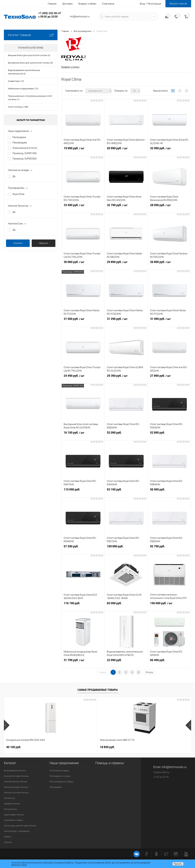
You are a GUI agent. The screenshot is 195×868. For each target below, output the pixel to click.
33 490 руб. (83, 209)
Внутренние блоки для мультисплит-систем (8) (30, 63)
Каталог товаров (31, 35)
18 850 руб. (60, 747)
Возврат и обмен (87, 4)
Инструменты (11, 809)
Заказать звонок (178, 4)
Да (14, 176)
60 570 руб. (154, 747)
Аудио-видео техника (14, 815)
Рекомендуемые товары (61, 782)
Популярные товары (59, 771)
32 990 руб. (169, 152)
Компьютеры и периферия (17, 831)
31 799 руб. (83, 664)
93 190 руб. (126, 493)
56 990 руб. (169, 493)
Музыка (8, 842)
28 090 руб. (169, 209)
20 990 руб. (126, 152)
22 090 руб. (126, 663)
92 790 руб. (169, 550)
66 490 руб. (169, 663)
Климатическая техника (16, 782)
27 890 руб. (169, 379)
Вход (142, 4)
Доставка (67, 4)
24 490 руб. (83, 379)
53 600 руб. (110, 747)
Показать (18, 243)
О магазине (108, 4)
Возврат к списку (70, 67)
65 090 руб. (126, 607)
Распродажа (19, 137)
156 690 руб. (169, 607)
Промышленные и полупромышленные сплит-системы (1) (30, 98)
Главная (52, 4)
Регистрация (154, 4)
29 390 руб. (126, 379)
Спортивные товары (14, 820)
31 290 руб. (126, 322)
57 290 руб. (83, 550)
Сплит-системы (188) (18, 107)
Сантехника (9, 798)
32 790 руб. (126, 209)
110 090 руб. (83, 493)
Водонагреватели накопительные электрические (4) (24, 72)
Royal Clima (18, 194)
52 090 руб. (126, 436)
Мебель (8, 837)
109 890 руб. (126, 550)
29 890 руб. (126, 265)
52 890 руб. (169, 436)
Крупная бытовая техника (16, 776)
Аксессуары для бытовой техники (20, 826)
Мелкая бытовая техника (16, 787)
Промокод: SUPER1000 (25, 153)
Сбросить (44, 243)
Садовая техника (12, 804)
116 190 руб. (83, 607)
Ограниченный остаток (25, 148)
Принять (178, 864)
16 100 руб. (83, 436)
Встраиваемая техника (15, 771)
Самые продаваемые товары (98, 690)
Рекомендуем (20, 143)
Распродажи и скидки (60, 776)
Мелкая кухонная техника (16, 793)
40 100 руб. (14, 747)
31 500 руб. (83, 322)
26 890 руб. (169, 265)
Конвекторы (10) (16, 81)
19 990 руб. (83, 152)
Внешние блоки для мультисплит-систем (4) (29, 55)
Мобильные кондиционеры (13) (23, 89)
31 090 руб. (169, 322)
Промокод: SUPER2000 (25, 159)
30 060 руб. (83, 265)
